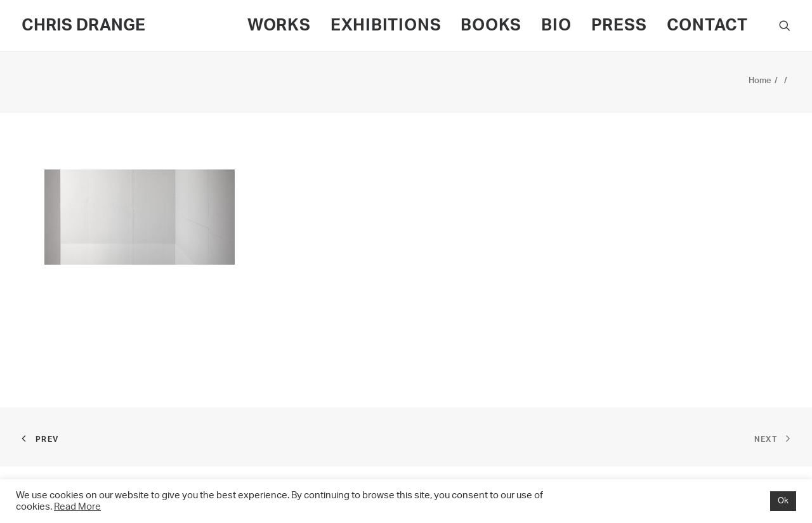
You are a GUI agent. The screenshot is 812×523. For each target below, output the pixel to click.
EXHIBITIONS (386, 25)
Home (760, 81)
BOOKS (491, 25)
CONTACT (707, 25)
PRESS (619, 25)
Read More (77, 507)
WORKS (279, 25)
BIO (556, 25)
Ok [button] (783, 501)
